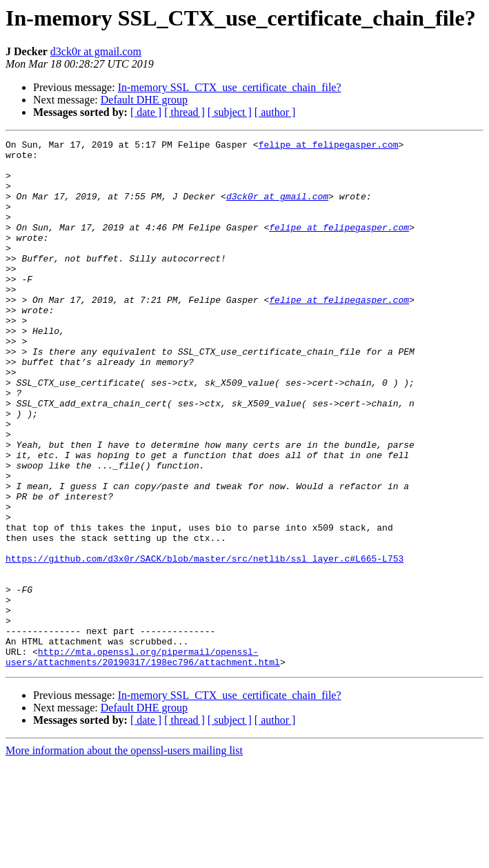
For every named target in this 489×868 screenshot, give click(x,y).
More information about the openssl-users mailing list (124, 856)
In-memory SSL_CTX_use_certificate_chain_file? (230, 87)
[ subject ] (230, 112)
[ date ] (146, 112)
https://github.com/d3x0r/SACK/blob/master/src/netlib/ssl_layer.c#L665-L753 (204, 643)
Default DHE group (144, 100)
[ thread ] (184, 112)
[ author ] (275, 112)
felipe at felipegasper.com (329, 146)
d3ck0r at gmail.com (96, 51)
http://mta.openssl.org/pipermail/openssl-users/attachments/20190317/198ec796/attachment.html (143, 761)
